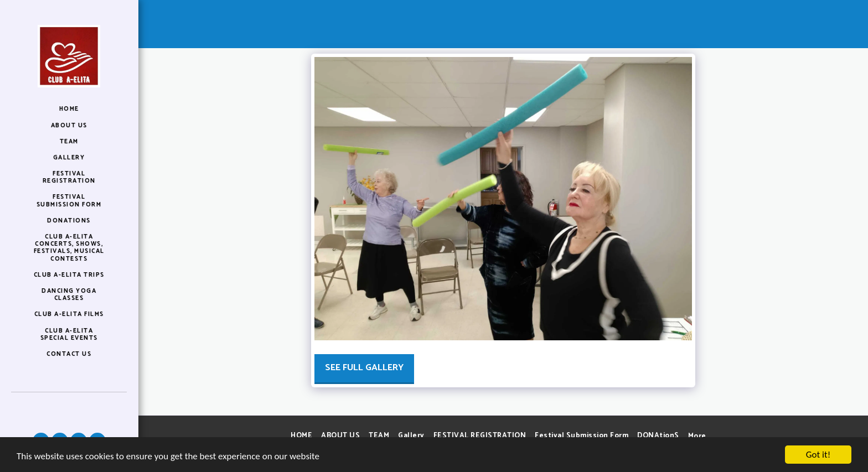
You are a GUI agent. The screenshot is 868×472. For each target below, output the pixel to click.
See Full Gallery (364, 368)
